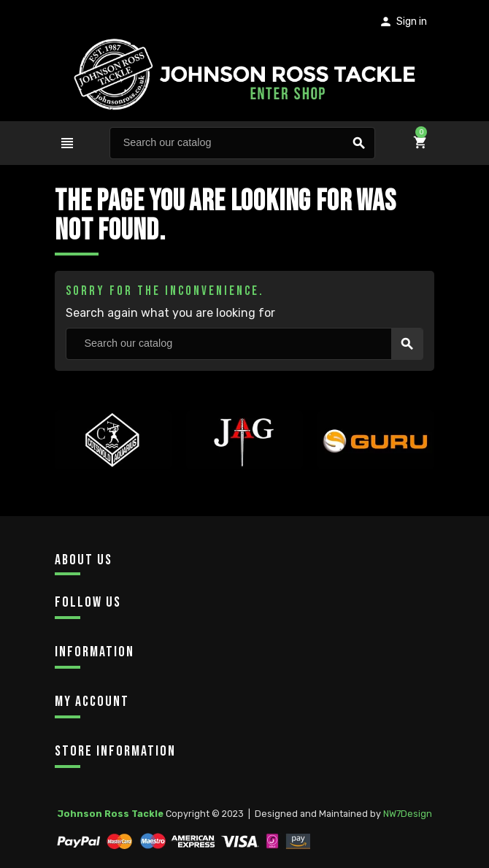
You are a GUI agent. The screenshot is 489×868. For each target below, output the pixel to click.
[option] (113, 467)
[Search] (242, 143)
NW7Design (408, 814)
